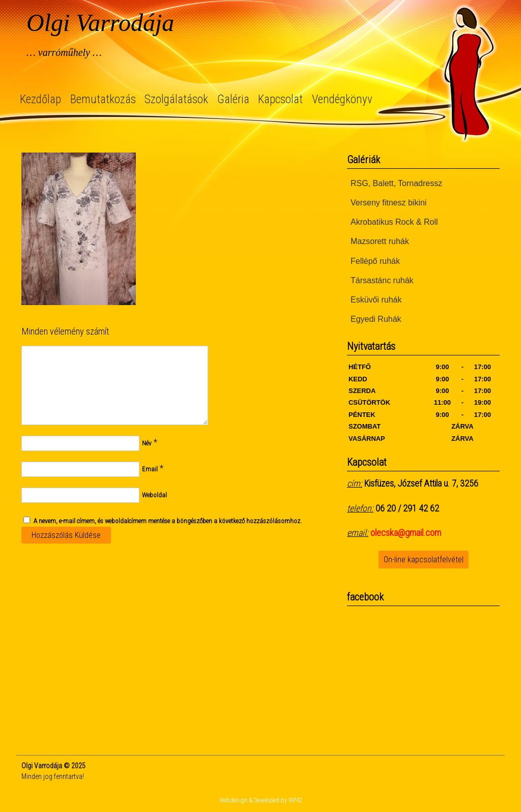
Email (150, 469)
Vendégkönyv (342, 99)
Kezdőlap (40, 99)
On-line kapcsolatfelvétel (424, 560)
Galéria (233, 99)
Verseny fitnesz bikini (388, 203)
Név (147, 443)
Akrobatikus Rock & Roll (394, 222)
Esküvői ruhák (376, 300)
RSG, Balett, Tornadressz (396, 183)
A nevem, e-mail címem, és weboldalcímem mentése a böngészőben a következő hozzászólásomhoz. (168, 521)
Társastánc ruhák (382, 280)
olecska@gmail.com (406, 533)
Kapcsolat (280, 99)
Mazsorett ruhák (380, 241)
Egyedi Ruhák (376, 319)
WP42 (295, 800)
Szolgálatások (176, 99)
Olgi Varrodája (100, 23)
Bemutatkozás (103, 99)
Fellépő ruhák (375, 261)
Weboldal (154, 495)
